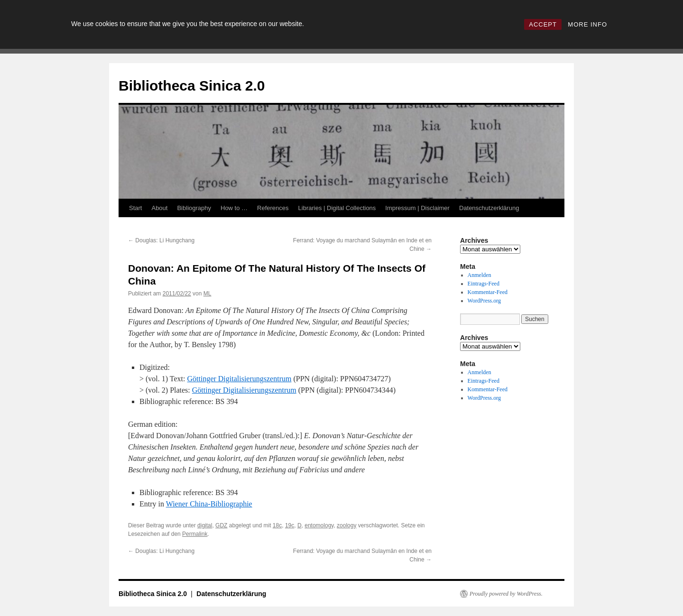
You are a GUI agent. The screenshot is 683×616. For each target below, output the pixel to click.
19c (290, 525)
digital (205, 525)
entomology (319, 525)
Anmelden (480, 275)
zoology (346, 525)
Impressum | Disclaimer (417, 208)
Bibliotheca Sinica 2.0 (192, 86)
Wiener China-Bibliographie (209, 504)
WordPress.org (484, 301)
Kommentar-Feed (488, 292)
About (159, 208)
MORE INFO (587, 24)
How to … (234, 208)
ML (208, 294)
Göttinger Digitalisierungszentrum (239, 379)
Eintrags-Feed (484, 284)
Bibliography (194, 208)
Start (135, 208)
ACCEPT (543, 24)
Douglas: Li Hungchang (161, 240)
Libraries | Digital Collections (337, 208)
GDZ (221, 525)
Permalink (195, 534)
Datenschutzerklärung (489, 208)
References (273, 208)
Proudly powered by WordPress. (506, 594)
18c (277, 525)
